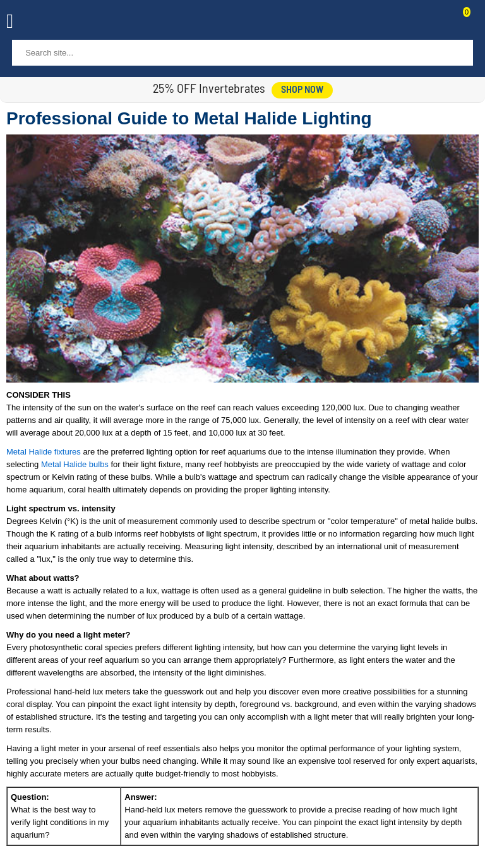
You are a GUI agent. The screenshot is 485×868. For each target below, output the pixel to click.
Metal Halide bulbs (75, 464)
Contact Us (436, 23)
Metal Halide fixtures (44, 452)
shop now (302, 90)
